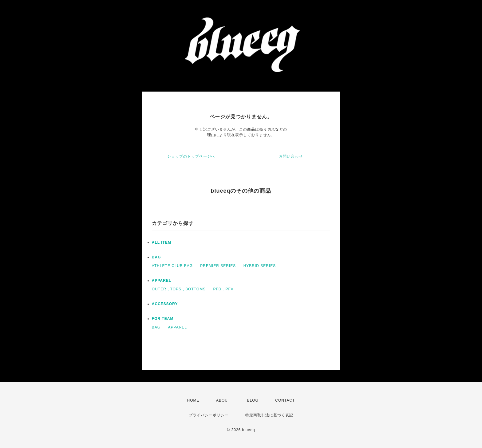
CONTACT (285, 400)
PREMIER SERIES (218, 266)
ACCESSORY (165, 304)
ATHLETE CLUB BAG (172, 266)
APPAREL (162, 281)
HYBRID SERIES (260, 266)
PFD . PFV (223, 289)
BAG (156, 257)
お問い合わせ (291, 156)
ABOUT (223, 400)
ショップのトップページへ (191, 156)
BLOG (253, 400)
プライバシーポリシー (209, 415)
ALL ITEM (162, 242)
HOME (193, 400)
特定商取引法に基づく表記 (269, 415)
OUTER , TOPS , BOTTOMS (179, 289)
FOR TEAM (163, 319)
